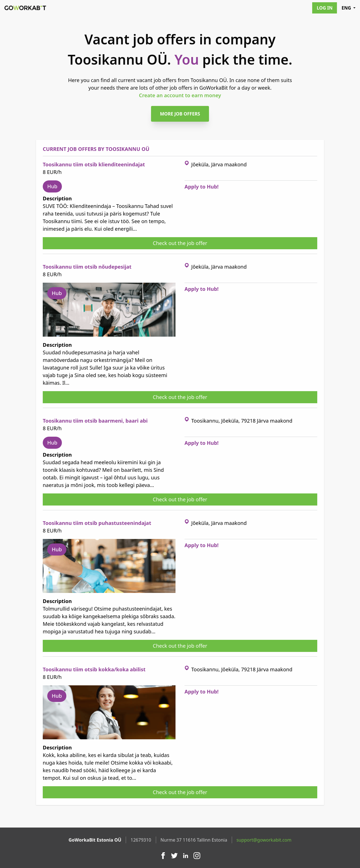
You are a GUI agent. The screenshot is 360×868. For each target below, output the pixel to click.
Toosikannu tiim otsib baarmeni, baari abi (95, 421)
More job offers (180, 114)
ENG (348, 8)
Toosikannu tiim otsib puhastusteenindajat (97, 523)
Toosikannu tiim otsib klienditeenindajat (94, 164)
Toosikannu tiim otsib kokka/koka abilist (94, 669)
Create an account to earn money (180, 95)
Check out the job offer (180, 243)
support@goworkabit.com (264, 840)
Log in (325, 8)
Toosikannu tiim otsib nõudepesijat (87, 267)
